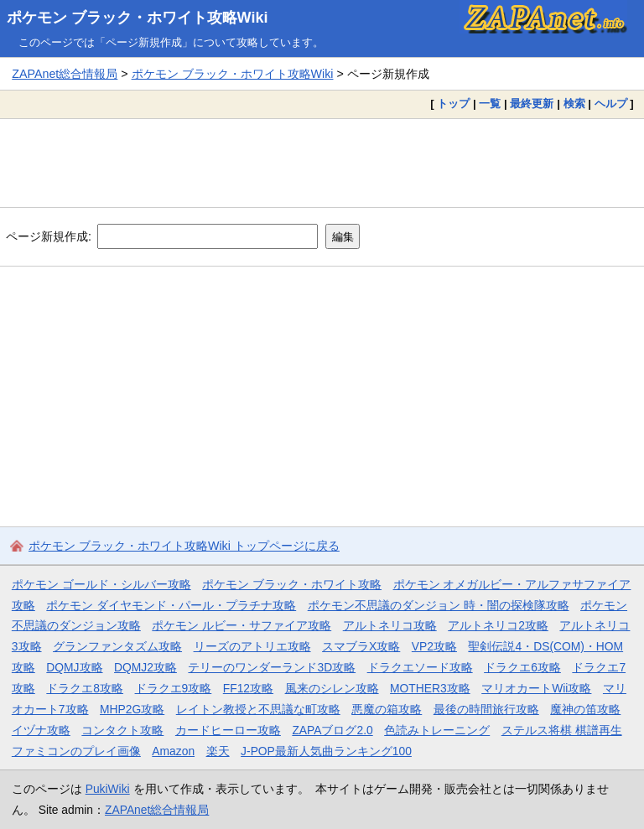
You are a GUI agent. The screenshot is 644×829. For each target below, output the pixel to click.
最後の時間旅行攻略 (486, 709)
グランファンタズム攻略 (117, 646)
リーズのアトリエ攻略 (252, 646)
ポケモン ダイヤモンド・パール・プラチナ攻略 (171, 605)
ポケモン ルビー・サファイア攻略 (241, 625)
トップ (453, 104)
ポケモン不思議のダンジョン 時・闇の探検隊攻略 (439, 605)
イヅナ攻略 (41, 730)
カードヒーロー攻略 (228, 730)
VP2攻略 (434, 646)
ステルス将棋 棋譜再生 (562, 730)
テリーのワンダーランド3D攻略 (272, 667)
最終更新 (532, 104)
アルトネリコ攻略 (390, 625)
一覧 (490, 104)
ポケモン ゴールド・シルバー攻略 (101, 584)
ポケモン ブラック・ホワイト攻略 (292, 584)
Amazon (173, 751)
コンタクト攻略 (122, 730)
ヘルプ (611, 104)
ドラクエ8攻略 (85, 688)
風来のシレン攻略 (332, 688)
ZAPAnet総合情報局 (65, 74)
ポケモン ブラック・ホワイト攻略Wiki (138, 18)
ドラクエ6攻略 (522, 667)
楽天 (218, 751)
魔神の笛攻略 (585, 709)
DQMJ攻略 (74, 667)
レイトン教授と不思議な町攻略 (258, 709)
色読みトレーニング (437, 730)
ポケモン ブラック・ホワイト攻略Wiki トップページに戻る (184, 546)
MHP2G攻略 (132, 709)
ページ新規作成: (49, 236)
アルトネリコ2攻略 (498, 625)
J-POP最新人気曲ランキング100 (326, 751)
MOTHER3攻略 (430, 688)
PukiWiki (108, 789)
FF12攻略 (248, 688)
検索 (574, 104)
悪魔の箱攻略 (387, 709)
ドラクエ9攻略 (174, 688)
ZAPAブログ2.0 (332, 730)
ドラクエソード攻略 (420, 667)
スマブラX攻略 (361, 646)
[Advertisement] (322, 163)
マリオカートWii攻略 (536, 688)
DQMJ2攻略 (145, 667)
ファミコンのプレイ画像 (76, 751)
